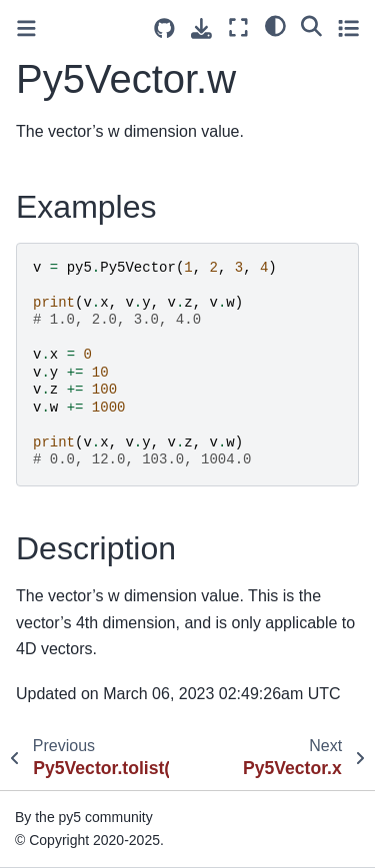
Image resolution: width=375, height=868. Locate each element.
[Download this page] (201, 28)
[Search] (311, 25)
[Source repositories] (164, 28)
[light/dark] (275, 25)
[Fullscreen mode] (238, 27)
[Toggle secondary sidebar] (348, 27)
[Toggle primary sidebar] (26, 28)
